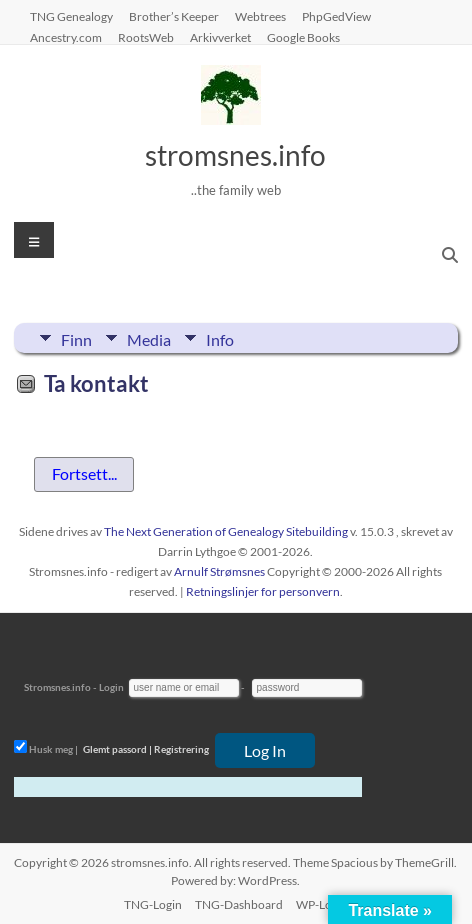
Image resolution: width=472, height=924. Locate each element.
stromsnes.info (235, 155)
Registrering (181, 749)
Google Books (303, 37)
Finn (76, 338)
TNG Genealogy (71, 16)
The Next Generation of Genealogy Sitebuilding (226, 531)
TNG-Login (153, 904)
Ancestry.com (66, 37)
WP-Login (322, 904)
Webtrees (260, 16)
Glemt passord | (117, 749)
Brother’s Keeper (174, 16)
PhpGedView (336, 16)
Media (149, 338)
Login (111, 687)
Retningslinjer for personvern (263, 591)
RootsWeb (146, 37)
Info (220, 338)
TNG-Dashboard (239, 904)
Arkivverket (220, 37)
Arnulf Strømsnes (219, 571)
